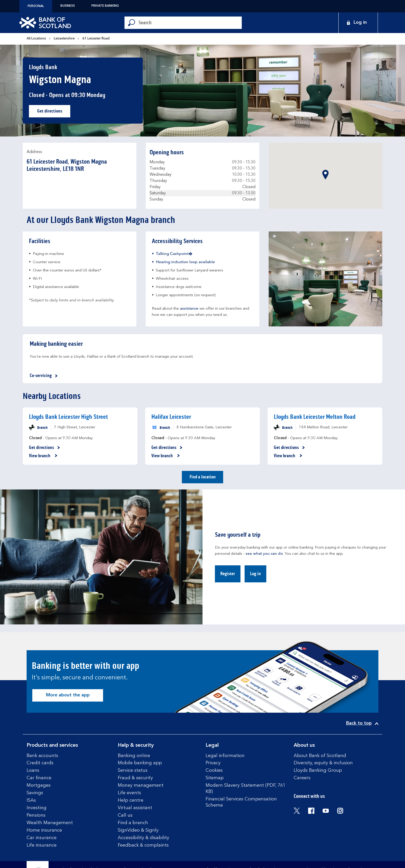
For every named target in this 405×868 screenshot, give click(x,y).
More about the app (68, 695)
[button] (325, 175)
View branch (43, 456)
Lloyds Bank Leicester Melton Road (315, 417)
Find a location (203, 477)
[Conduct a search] (190, 23)
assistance (189, 309)
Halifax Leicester (171, 417)
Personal (36, 6)
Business (68, 6)
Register (228, 574)
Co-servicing (45, 376)
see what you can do (264, 554)
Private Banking (105, 6)
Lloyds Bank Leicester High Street (68, 417)
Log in (255, 574)
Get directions (54, 112)
